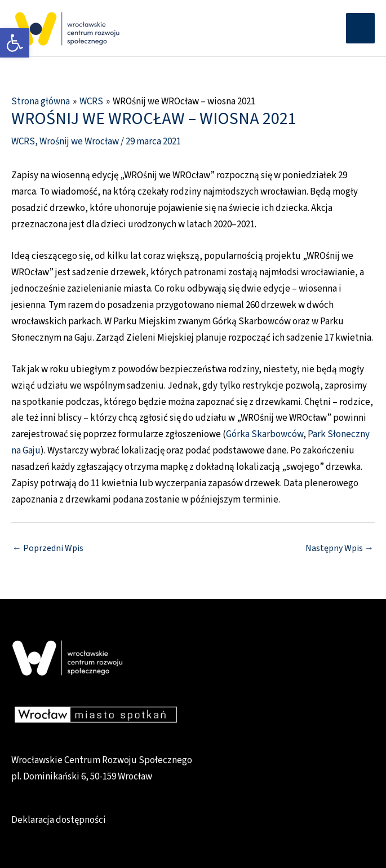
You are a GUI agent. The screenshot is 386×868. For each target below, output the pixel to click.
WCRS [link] (23, 142)
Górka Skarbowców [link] (265, 434)
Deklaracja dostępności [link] (59, 820)
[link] (15, 43)
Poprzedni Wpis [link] (48, 548)
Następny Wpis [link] (340, 548)
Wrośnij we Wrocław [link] (79, 142)
